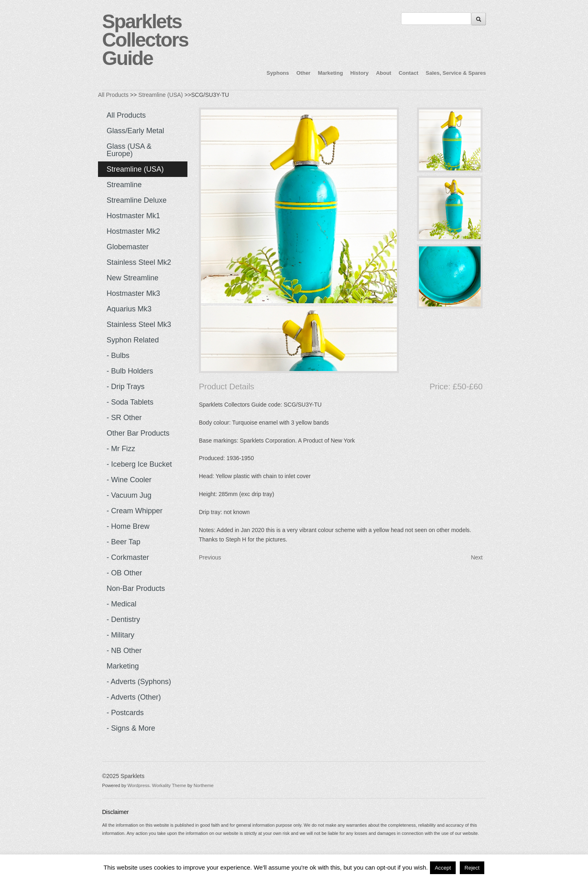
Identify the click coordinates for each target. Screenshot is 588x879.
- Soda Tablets (130, 402)
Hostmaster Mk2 (133, 231)
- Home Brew (128, 526)
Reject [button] (472, 868)
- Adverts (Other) (134, 697)
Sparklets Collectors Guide (145, 40)
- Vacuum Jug (129, 495)
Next (477, 557)
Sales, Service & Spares (456, 73)
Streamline (124, 185)
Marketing (330, 73)
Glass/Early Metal (135, 131)
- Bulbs (118, 356)
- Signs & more (131, 728)
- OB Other (124, 573)
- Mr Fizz (121, 449)
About (384, 73)
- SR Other (124, 418)
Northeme (204, 785)
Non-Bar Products (136, 588)
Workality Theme (169, 785)
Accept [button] (443, 868)
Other (304, 73)
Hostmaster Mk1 (133, 216)
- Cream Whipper (135, 511)
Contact (408, 73)
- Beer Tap (124, 542)
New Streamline (133, 278)
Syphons (278, 73)
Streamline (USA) (161, 95)
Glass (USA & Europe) (129, 150)
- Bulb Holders (130, 371)
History (360, 73)
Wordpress (138, 785)
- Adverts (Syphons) (139, 682)
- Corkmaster (128, 557)
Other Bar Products (138, 433)
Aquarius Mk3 (129, 309)
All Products (113, 95)
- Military (120, 635)
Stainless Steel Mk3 (139, 324)
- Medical (121, 604)
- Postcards (125, 713)
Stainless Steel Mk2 (139, 262)
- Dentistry (123, 620)
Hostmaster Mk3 (133, 293)
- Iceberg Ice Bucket (139, 464)
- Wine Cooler (129, 480)
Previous (210, 557)
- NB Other (124, 651)
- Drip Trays (126, 387)
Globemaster (128, 247)
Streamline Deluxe (137, 200)
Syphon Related (133, 340)
